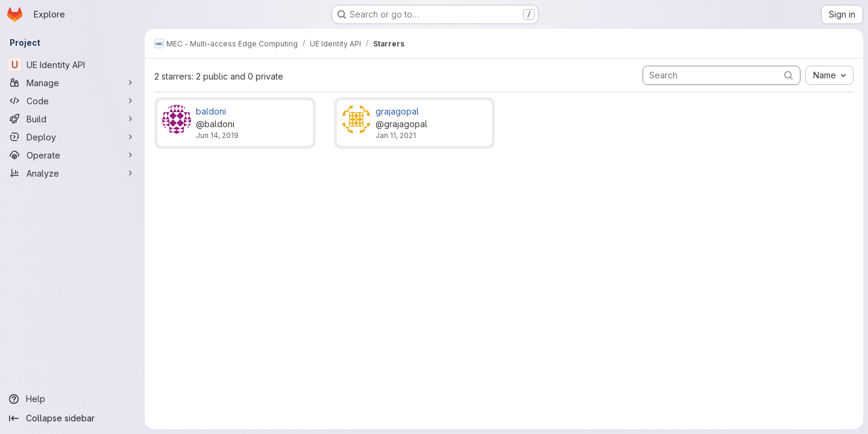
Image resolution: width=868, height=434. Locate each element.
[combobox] (829, 75)
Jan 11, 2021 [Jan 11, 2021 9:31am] (396, 135)
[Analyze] (72, 173)
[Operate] (72, 155)
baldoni (211, 111)
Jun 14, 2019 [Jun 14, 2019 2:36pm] (217, 135)
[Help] (72, 399)
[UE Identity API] (72, 64)
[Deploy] (72, 137)
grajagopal (397, 111)
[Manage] (72, 83)
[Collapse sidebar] (72, 418)
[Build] (72, 119)
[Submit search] (788, 75)
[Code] (72, 101)
